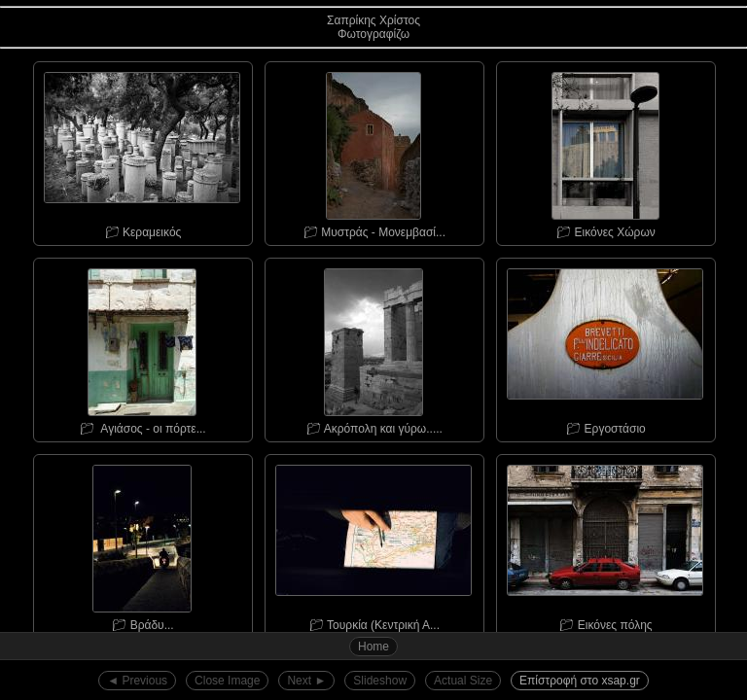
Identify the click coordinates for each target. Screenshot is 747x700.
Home (373, 647)
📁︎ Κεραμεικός (142, 151)
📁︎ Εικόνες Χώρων (605, 151)
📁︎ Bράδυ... (142, 543)
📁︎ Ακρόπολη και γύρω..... (373, 347)
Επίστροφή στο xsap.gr (580, 681)
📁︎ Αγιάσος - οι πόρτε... (142, 347)
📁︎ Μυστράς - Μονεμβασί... (373, 151)
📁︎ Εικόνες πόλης (605, 543)
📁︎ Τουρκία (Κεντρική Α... (373, 543)
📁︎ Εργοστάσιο (605, 347)
